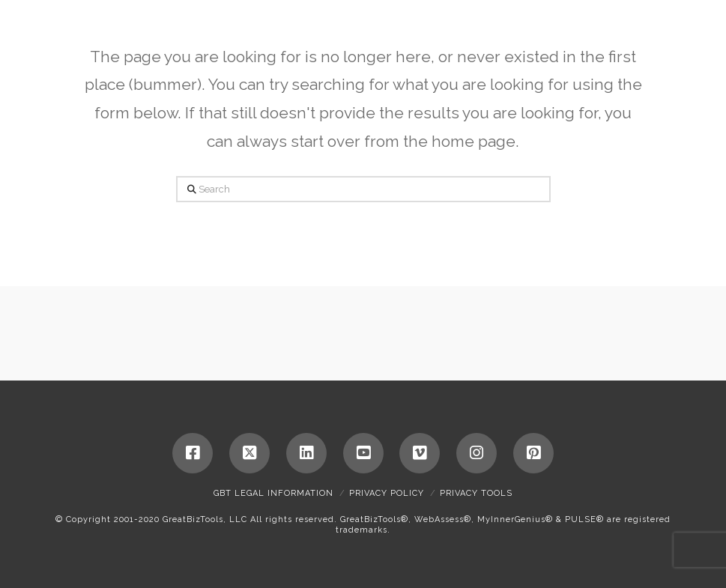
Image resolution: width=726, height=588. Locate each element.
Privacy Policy (387, 493)
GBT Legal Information (273, 493)
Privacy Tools (476, 493)
